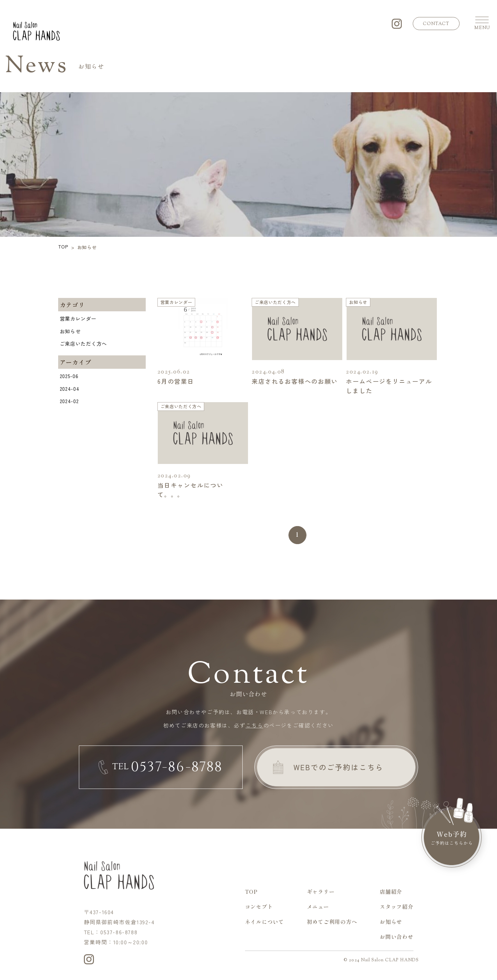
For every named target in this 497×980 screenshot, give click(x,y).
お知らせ (70, 331)
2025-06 (69, 376)
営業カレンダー (78, 318)
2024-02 (69, 401)
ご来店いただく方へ (84, 344)
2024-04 (70, 389)
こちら (255, 725)
